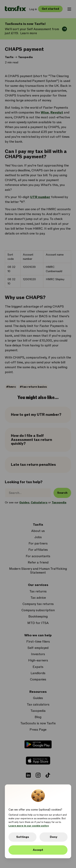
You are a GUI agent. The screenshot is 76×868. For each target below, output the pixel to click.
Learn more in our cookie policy (29, 826)
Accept (38, 850)
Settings (23, 837)
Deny (54, 837)
